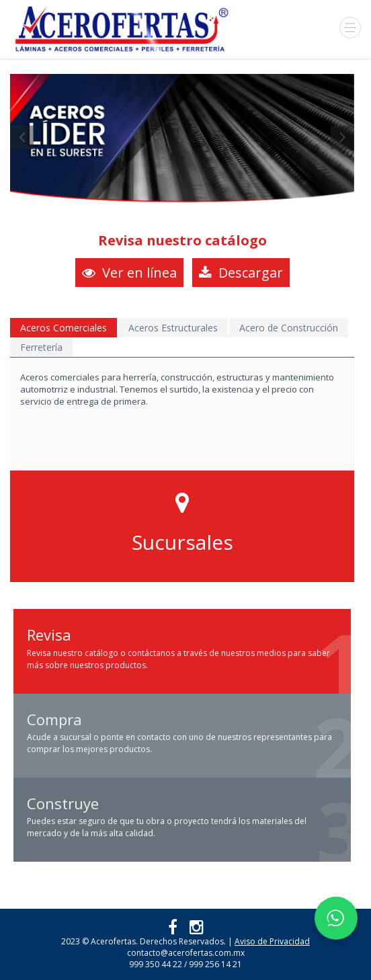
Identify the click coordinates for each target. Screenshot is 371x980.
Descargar (241, 273)
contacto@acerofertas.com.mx (186, 953)
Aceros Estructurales (173, 328)
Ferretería (41, 347)
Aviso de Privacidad (272, 941)
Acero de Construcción (289, 328)
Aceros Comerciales (64, 328)
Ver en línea (129, 273)
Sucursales (182, 542)
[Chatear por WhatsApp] (336, 918)
